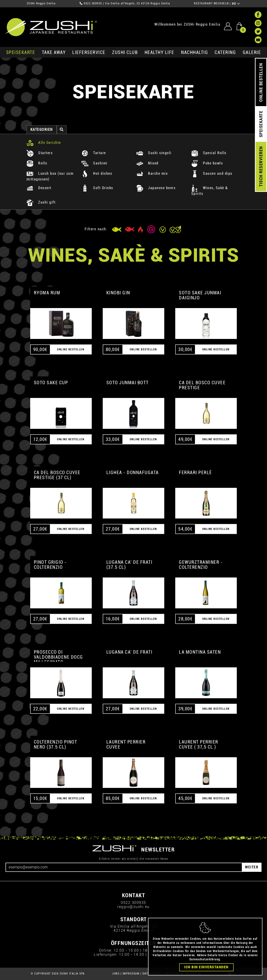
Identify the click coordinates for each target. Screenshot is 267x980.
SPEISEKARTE (21, 52)
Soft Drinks (97, 188)
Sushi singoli (154, 153)
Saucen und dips (212, 173)
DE (236, 4)
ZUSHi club (125, 52)
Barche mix (152, 173)
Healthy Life (159, 52)
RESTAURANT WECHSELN (211, 3)
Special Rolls (209, 153)
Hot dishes (97, 173)
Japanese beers (156, 188)
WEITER (252, 867)
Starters (40, 153)
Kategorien (42, 130)
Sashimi (94, 163)
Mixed (147, 163)
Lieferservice (89, 52)
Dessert (39, 188)
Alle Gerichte (44, 143)
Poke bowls (207, 163)
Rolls (37, 163)
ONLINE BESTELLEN (261, 82)
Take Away (54, 52)
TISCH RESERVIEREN (261, 167)
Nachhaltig (194, 52)
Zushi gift (41, 202)
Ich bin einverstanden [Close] (206, 967)
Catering (225, 52)
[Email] (124, 867)
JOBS (116, 974)
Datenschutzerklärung (205, 959)
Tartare (94, 153)
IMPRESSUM (131, 974)
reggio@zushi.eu (133, 907)
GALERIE (252, 52)
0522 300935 (93, 3)
